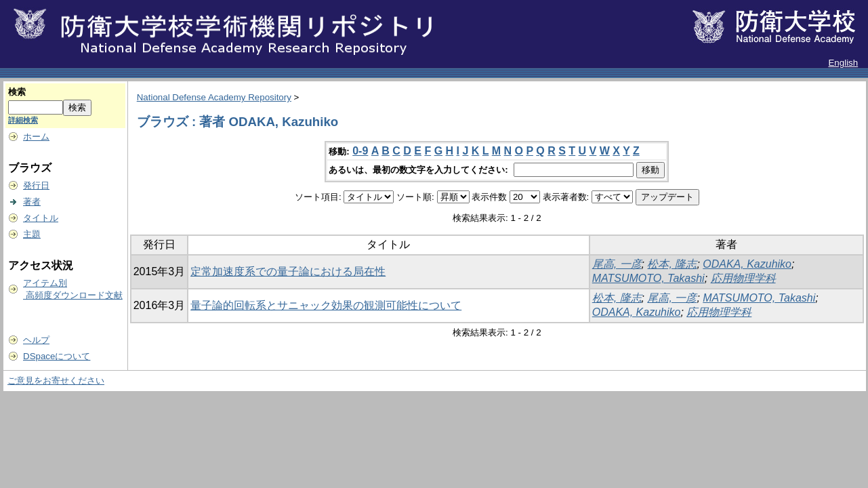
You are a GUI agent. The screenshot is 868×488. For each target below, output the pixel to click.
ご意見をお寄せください (56, 381)
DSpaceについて (57, 356)
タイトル (41, 218)
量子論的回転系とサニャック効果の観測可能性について (326, 305)
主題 (32, 234)
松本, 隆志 (672, 264)
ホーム (36, 137)
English (843, 63)
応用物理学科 (743, 278)
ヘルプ (36, 340)
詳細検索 (23, 120)
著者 (32, 202)
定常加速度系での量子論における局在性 (288, 271)
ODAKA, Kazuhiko (747, 264)
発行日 (36, 185)
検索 (17, 92)
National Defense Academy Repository (214, 97)
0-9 (360, 151)
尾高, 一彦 (617, 264)
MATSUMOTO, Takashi (648, 278)
